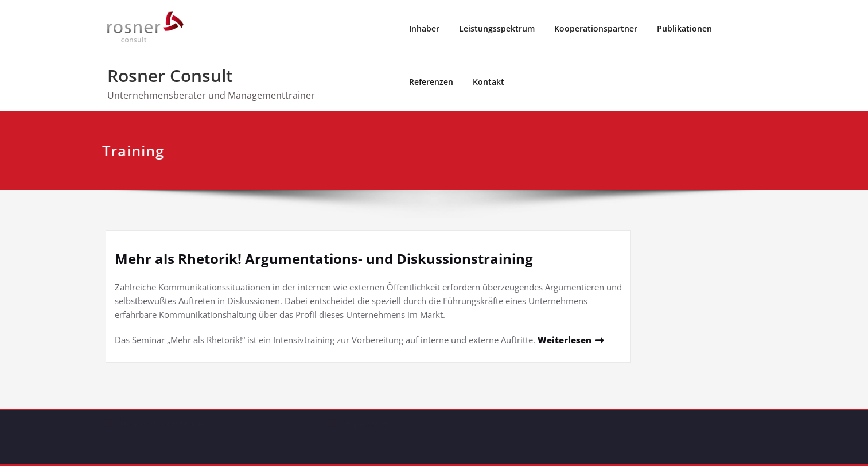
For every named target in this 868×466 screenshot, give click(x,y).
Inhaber (424, 28)
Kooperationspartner (596, 28)
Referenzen (431, 82)
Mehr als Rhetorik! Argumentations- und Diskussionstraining (324, 259)
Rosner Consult (170, 75)
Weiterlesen (565, 340)
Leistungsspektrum (497, 28)
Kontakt (489, 82)
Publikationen (684, 28)
